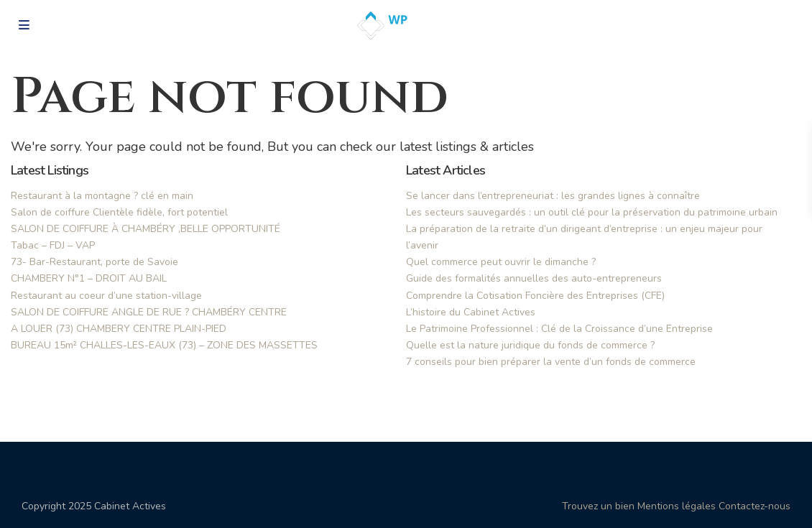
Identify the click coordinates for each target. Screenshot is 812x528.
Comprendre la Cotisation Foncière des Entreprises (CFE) (535, 296)
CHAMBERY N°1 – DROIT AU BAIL (89, 278)
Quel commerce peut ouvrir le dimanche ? (501, 262)
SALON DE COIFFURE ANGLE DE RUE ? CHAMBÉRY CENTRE (149, 312)
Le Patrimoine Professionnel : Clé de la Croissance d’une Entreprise (559, 329)
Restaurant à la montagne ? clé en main (102, 196)
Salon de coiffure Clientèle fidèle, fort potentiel (119, 212)
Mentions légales (677, 506)
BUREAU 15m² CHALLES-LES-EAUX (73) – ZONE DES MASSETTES (164, 345)
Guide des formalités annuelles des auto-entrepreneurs (534, 278)
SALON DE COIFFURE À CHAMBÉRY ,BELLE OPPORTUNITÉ (146, 229)
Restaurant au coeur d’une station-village (106, 296)
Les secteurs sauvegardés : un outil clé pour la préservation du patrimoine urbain (592, 212)
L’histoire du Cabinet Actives (471, 312)
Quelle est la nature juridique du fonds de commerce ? (530, 345)
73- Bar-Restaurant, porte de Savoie (94, 262)
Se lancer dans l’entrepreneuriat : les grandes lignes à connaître (553, 196)
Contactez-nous (755, 506)
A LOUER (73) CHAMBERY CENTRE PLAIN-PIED (119, 329)
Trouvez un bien (598, 506)
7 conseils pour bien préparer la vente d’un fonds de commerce (551, 362)
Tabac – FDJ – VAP (53, 245)
